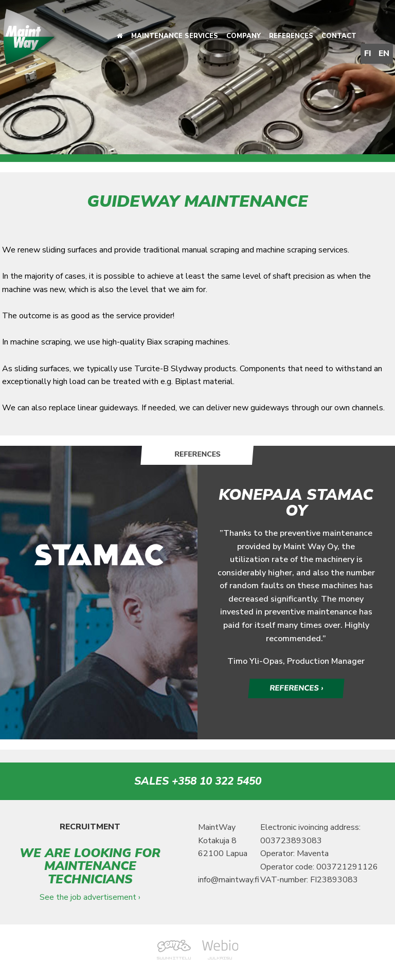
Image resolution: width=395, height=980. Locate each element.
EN (384, 53)
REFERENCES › (296, 688)
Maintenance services (175, 36)
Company (244, 36)
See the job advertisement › (90, 898)
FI (368, 53)
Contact (339, 36)
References (291, 36)
